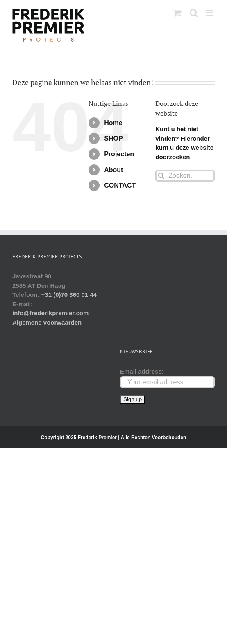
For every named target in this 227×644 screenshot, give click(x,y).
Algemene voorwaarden (47, 322)
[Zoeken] (161, 176)
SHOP (113, 138)
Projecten (119, 154)
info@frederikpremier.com (50, 313)
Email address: (142, 371)
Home (113, 123)
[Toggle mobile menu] (210, 13)
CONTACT (120, 185)
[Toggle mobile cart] (177, 13)
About (113, 170)
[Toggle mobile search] (194, 13)
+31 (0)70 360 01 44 (69, 295)
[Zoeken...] (185, 176)
